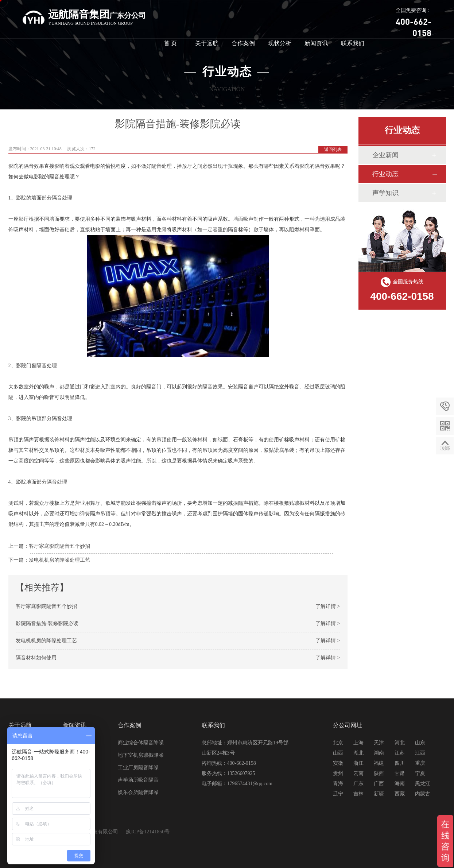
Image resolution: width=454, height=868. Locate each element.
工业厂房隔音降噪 (138, 768)
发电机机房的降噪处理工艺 (59, 560)
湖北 (358, 753)
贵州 (338, 773)
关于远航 (207, 43)
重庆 (420, 763)
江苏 (400, 753)
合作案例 (243, 43)
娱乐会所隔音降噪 (138, 792)
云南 (358, 773)
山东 (420, 743)
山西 (338, 753)
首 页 (170, 43)
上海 (358, 743)
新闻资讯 (316, 43)
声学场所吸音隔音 (138, 780)
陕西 (379, 773)
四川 (400, 763)
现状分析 (280, 43)
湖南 (379, 753)
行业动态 (385, 174)
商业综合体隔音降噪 (141, 743)
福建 (379, 763)
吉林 (358, 794)
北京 (338, 743)
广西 (379, 784)
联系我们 (353, 43)
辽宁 (338, 794)
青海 (338, 784)
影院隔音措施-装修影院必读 (47, 623)
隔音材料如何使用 (36, 658)
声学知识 (385, 193)
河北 (400, 743)
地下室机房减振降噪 (141, 755)
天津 (379, 743)
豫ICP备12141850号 (148, 832)
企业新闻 (385, 155)
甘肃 (400, 773)
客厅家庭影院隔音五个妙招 (59, 546)
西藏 (400, 794)
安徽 (338, 763)
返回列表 (333, 150)
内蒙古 (423, 794)
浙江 (358, 763)
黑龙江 (423, 784)
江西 (420, 753)
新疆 (379, 794)
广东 (358, 784)
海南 (400, 784)
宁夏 (420, 773)
